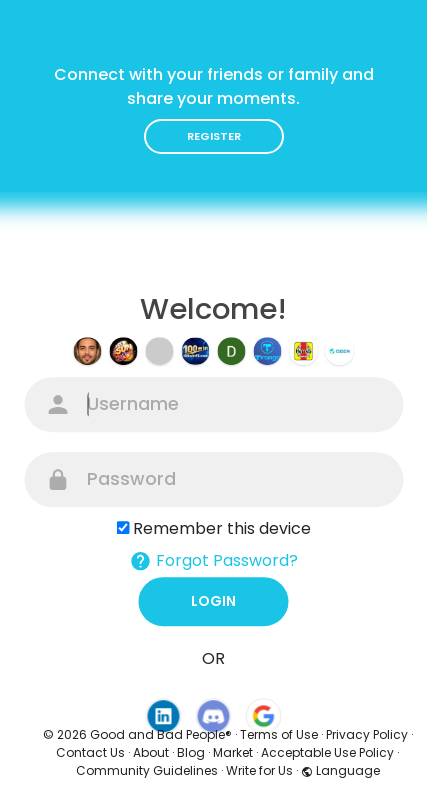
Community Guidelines (147, 770)
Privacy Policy (367, 734)
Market (233, 752)
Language (340, 770)
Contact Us (90, 752)
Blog (191, 752)
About (151, 752)
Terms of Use (279, 734)
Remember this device (222, 528)
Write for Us (259, 770)
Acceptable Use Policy (327, 752)
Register (214, 136)
